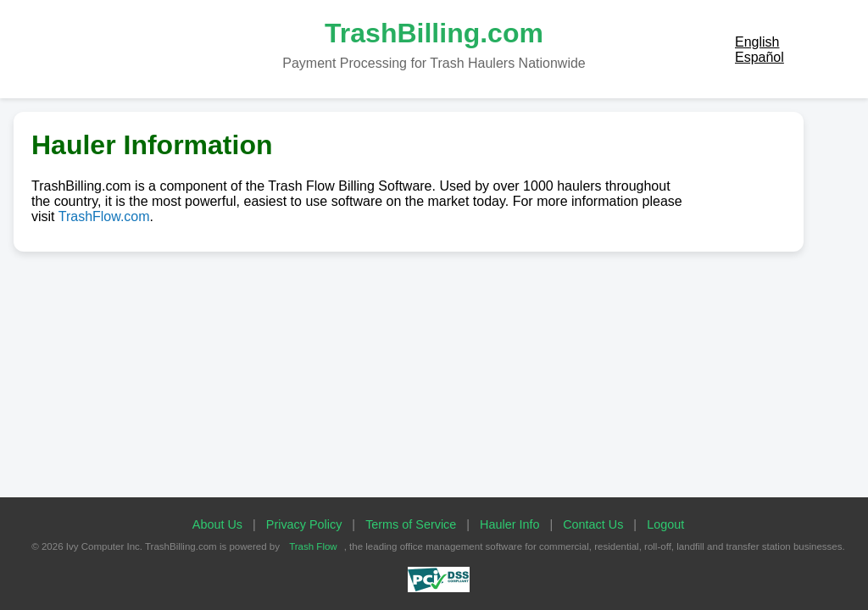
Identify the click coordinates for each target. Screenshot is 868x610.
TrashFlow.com (104, 216)
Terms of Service (411, 524)
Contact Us (593, 524)
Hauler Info (509, 524)
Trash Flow (313, 546)
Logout (665, 524)
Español (759, 57)
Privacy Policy (304, 524)
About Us (217, 524)
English (757, 42)
